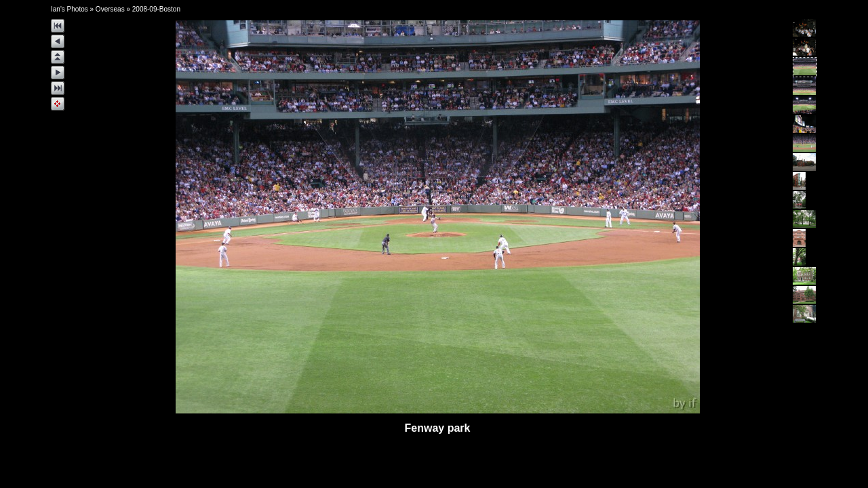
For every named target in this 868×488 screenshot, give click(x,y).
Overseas (110, 9)
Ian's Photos (70, 9)
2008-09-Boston (156, 9)
